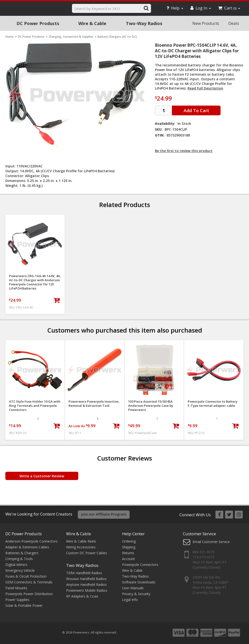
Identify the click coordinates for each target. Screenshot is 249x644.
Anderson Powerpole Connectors (31, 541)
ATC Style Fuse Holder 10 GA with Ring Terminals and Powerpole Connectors (35, 406)
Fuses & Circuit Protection (26, 576)
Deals (234, 23)
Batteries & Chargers (22, 553)
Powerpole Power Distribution (29, 594)
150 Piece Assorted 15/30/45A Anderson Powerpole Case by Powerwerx (151, 406)
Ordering (129, 541)
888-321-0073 (204, 552)
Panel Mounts (16, 588)
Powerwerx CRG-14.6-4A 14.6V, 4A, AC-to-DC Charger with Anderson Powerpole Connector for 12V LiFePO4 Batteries (35, 282)
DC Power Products (38, 23)
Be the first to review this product (184, 151)
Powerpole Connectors (140, 565)
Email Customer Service (211, 542)
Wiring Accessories (81, 547)
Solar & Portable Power (24, 605)
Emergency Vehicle (20, 570)
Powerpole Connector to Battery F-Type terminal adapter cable (213, 404)
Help (175, 8)
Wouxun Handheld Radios (86, 579)
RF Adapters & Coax (82, 596)
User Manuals (133, 588)
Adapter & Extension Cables (27, 547)
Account (129, 559)
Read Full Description (205, 88)
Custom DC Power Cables (87, 553)
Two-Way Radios (144, 23)
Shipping (129, 547)
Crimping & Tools (19, 559)
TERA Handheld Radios (84, 573)
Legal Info (130, 600)
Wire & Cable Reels (81, 541)
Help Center (133, 534)
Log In (201, 8)
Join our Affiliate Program (104, 514)
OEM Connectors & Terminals (29, 582)
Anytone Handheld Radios (86, 585)
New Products (206, 23)
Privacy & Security (136, 594)
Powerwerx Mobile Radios (87, 590)
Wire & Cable (92, 23)
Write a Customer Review (42, 476)
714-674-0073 (204, 557)
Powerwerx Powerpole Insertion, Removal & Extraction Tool (94, 404)
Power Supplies (17, 600)
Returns (128, 553)
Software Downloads (139, 582)
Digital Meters (16, 565)
